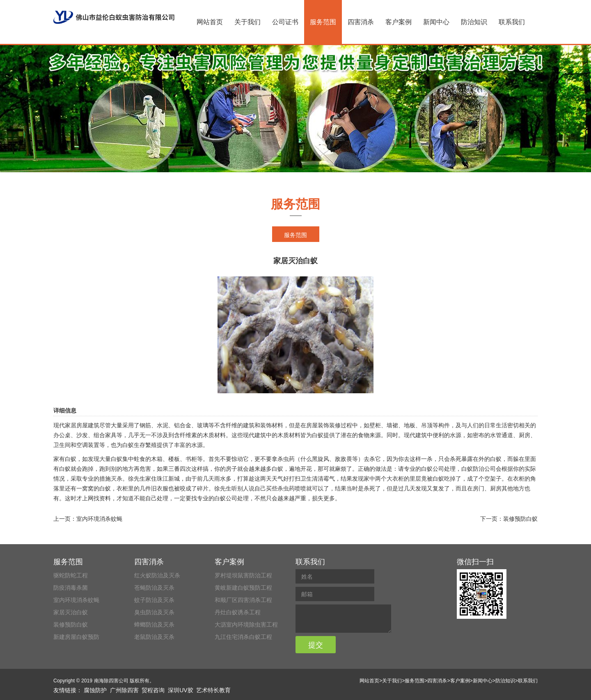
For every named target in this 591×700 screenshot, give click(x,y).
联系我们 (512, 22)
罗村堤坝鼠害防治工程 (243, 575)
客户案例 (399, 22)
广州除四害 (124, 690)
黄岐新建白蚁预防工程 (243, 588)
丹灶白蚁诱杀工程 (238, 612)
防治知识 (474, 22)
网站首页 (210, 22)
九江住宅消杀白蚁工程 (243, 637)
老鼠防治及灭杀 (154, 637)
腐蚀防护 (95, 690)
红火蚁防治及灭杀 (157, 575)
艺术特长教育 (213, 690)
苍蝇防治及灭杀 (154, 588)
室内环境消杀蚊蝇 (99, 519)
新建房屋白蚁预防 (76, 637)
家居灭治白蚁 (71, 612)
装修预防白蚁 (520, 519)
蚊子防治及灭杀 (154, 600)
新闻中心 (436, 22)
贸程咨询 (153, 690)
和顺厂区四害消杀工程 (243, 600)
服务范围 (323, 22)
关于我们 (247, 22)
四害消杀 (361, 22)
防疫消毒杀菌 (71, 588)
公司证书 (285, 22)
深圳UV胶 (180, 690)
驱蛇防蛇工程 (71, 575)
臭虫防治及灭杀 (154, 612)
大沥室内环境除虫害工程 (246, 625)
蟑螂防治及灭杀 (154, 625)
